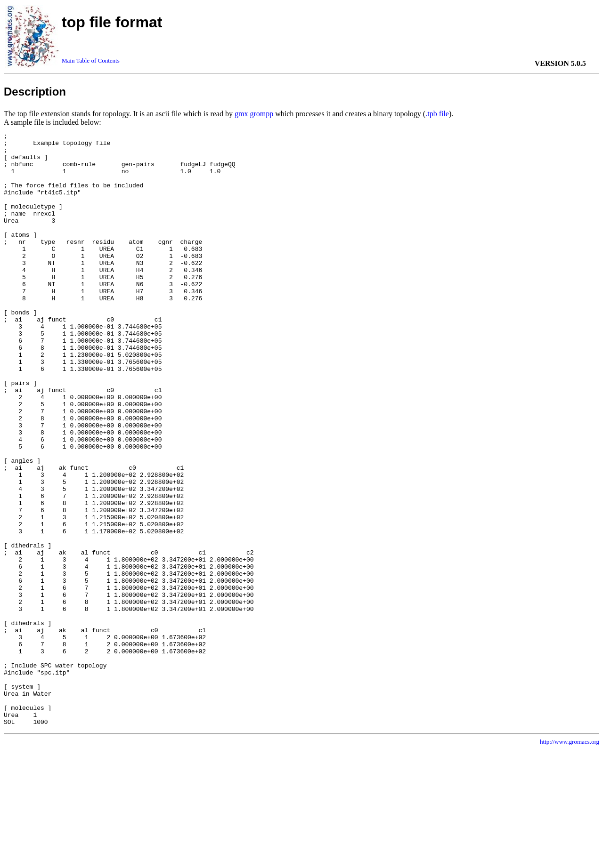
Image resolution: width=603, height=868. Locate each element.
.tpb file (437, 114)
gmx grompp (254, 114)
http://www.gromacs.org (570, 860)
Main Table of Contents (91, 60)
